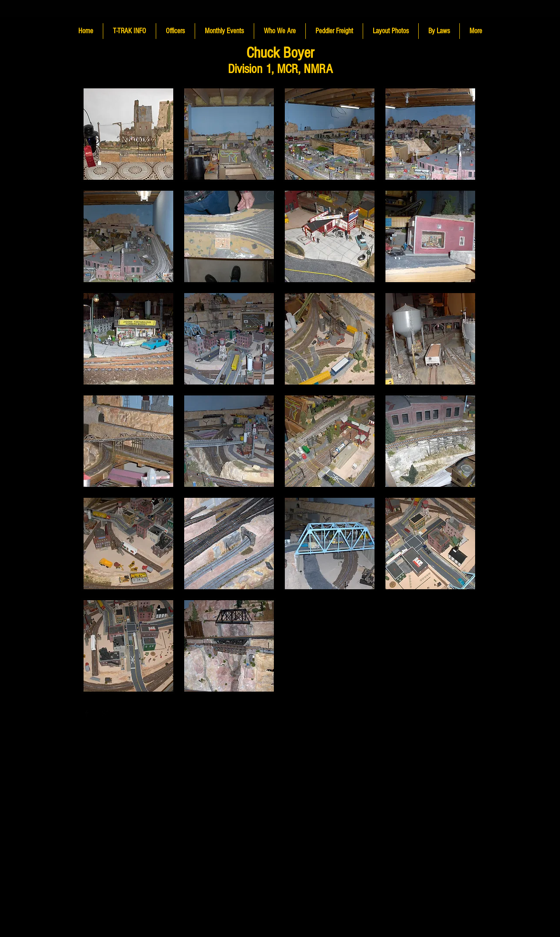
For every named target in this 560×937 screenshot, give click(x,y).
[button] (128, 134)
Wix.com (268, 713)
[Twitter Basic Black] (96, 713)
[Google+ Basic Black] (105, 713)
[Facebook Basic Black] (87, 713)
